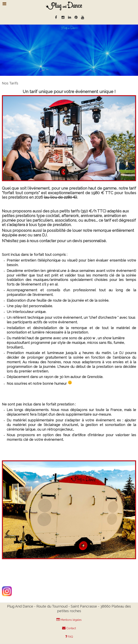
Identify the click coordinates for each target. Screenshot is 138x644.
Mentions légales (69, 620)
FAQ (69, 637)
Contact (69, 628)
